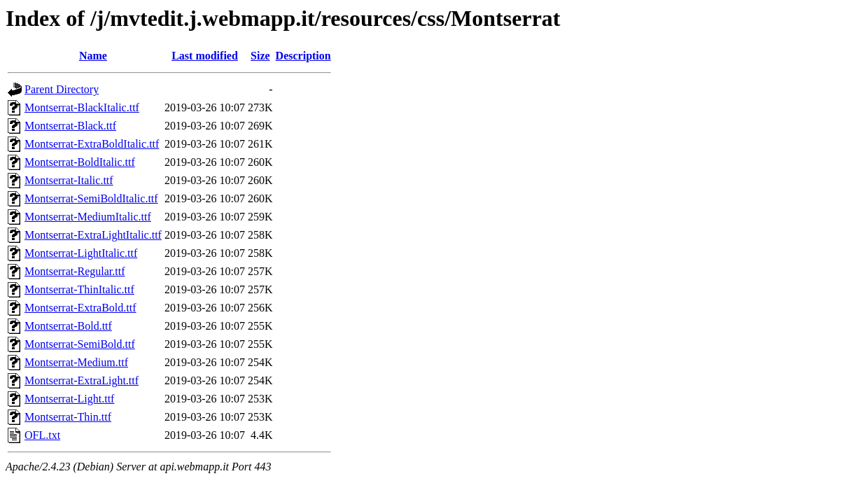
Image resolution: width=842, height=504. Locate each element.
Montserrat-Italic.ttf (69, 180)
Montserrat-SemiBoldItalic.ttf (91, 198)
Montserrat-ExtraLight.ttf (82, 380)
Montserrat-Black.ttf (70, 126)
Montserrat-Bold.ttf (68, 326)
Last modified (205, 56)
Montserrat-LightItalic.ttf (81, 253)
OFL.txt (42, 435)
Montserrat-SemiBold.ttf (80, 344)
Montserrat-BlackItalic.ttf (82, 107)
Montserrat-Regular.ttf (75, 271)
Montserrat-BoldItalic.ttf (80, 162)
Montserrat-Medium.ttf (76, 362)
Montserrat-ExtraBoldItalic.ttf (92, 144)
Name (93, 56)
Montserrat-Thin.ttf (68, 417)
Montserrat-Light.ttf (69, 399)
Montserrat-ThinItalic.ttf (79, 289)
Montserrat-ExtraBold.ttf (80, 308)
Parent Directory (62, 89)
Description (303, 56)
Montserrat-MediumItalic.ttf (88, 217)
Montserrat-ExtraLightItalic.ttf (93, 235)
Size (260, 56)
